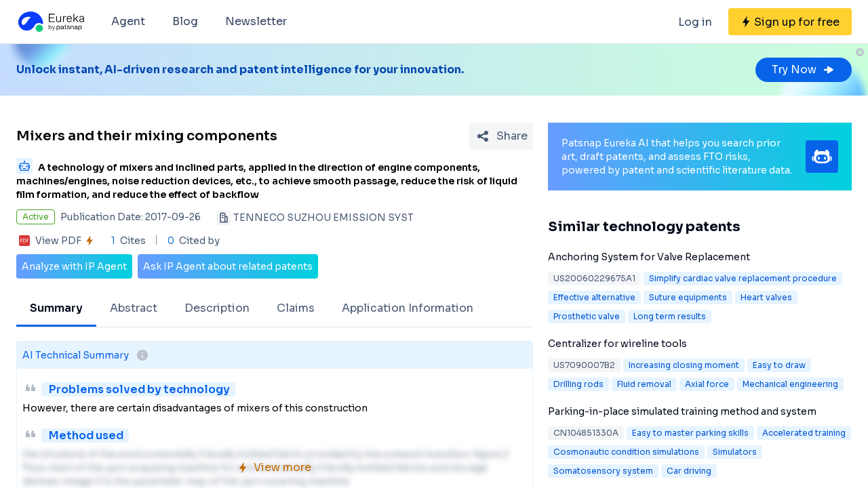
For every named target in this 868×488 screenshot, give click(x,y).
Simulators (735, 452)
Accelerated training (804, 433)
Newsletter (256, 21)
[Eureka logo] (50, 22)
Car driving (689, 471)
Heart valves (766, 297)
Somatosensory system (603, 471)
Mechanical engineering (790, 384)
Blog (185, 21)
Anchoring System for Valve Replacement (649, 257)
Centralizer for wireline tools (617, 344)
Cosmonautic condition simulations (626, 452)
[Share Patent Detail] (501, 136)
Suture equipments (688, 297)
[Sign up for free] (790, 22)
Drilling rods (578, 384)
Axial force (707, 384)
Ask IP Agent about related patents (228, 266)
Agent (128, 21)
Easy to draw (779, 365)
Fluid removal (644, 384)
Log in (695, 22)
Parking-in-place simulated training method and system (682, 411)
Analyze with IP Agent (74, 266)
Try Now (804, 69)
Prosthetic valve (587, 316)
